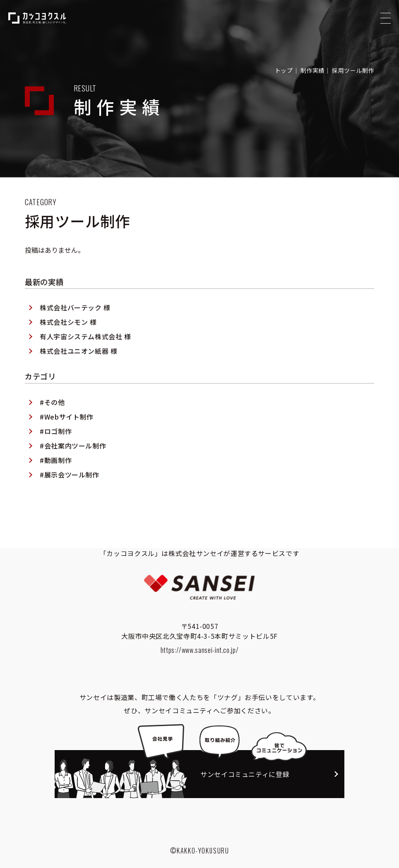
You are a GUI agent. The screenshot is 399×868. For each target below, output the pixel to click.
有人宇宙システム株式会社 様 (85, 360)
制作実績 (312, 70)
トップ (284, 70)
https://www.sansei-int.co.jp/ (200, 650)
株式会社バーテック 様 (75, 331)
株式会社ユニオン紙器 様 (79, 374)
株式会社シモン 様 (68, 345)
